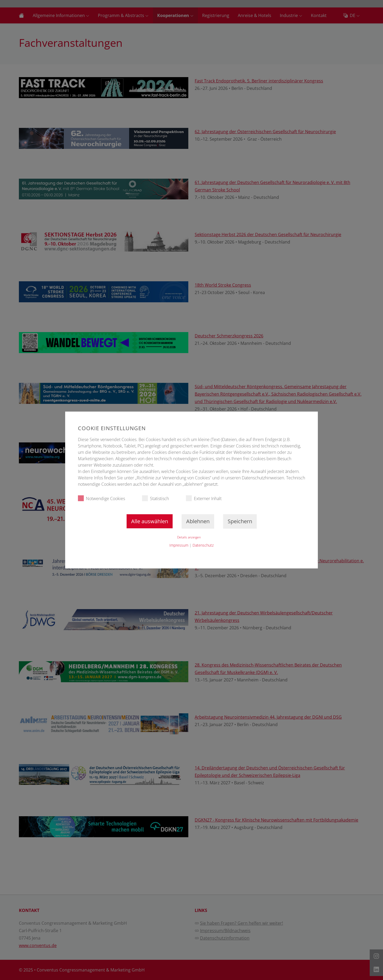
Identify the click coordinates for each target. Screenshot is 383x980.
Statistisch (155, 498)
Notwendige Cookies (101, 498)
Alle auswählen (150, 521)
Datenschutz (203, 545)
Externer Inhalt (204, 498)
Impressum (179, 545)
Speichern (240, 521)
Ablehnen (198, 521)
